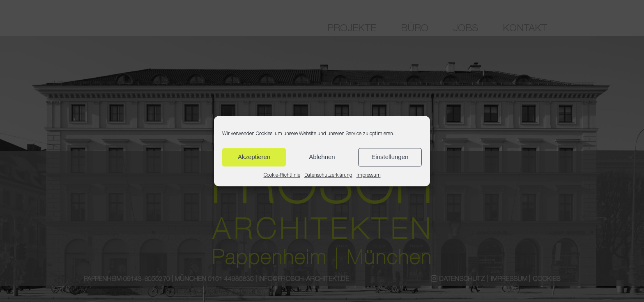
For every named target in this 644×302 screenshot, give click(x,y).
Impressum (369, 175)
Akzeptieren (254, 157)
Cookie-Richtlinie (282, 175)
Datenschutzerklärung (328, 175)
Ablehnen (322, 157)
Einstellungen (390, 157)
